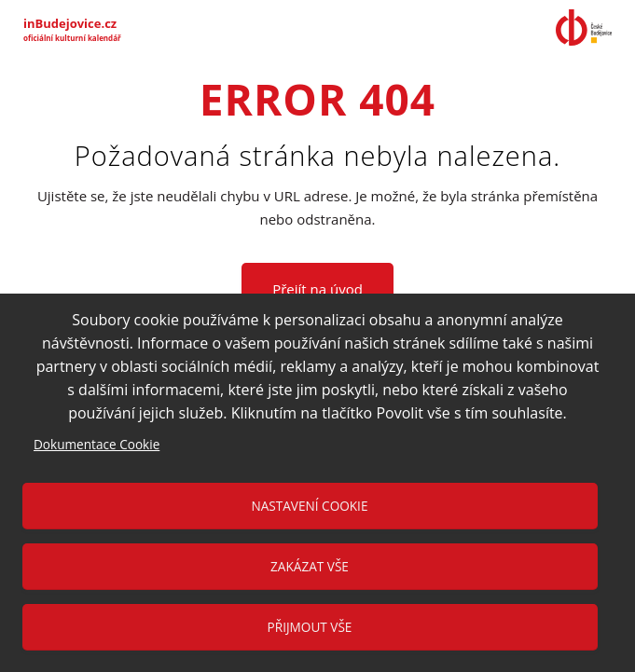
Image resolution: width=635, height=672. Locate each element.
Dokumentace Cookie (97, 444)
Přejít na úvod (317, 289)
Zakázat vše (310, 566)
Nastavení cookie (310, 506)
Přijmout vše (310, 627)
